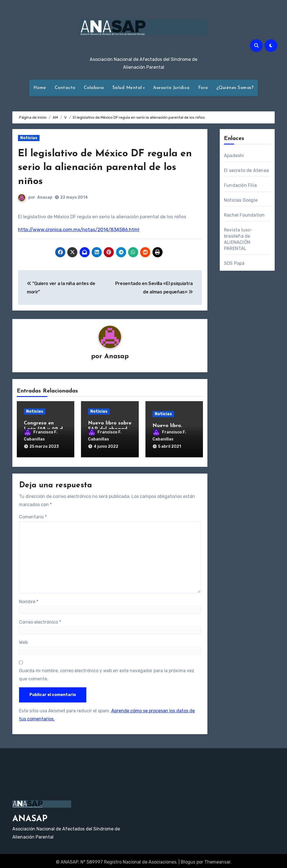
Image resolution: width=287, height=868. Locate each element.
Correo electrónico (40, 620)
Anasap (45, 197)
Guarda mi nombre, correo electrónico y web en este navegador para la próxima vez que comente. (107, 672)
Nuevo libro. (167, 426)
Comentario (33, 515)
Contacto (65, 88)
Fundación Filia (240, 185)
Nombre (29, 599)
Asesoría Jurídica (171, 88)
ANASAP (30, 817)
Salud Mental (127, 88)
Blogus (188, 860)
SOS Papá (234, 263)
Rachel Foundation (244, 215)
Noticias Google (241, 200)
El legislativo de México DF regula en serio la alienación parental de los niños (105, 167)
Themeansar (217, 860)
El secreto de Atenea (246, 170)
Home (40, 88)
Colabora (94, 88)
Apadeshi (234, 156)
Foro (203, 88)
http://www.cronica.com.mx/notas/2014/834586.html (79, 229)
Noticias (29, 138)
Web (23, 640)
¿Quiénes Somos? (235, 88)
